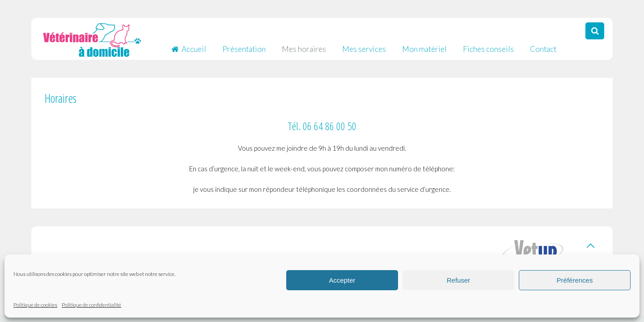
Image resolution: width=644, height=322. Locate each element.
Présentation (244, 44)
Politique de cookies (35, 305)
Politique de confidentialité (91, 305)
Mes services (364, 44)
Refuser (459, 280)
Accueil (189, 44)
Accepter (342, 280)
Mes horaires (304, 44)
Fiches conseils (488, 44)
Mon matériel (424, 44)
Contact (543, 44)
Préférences (575, 280)
